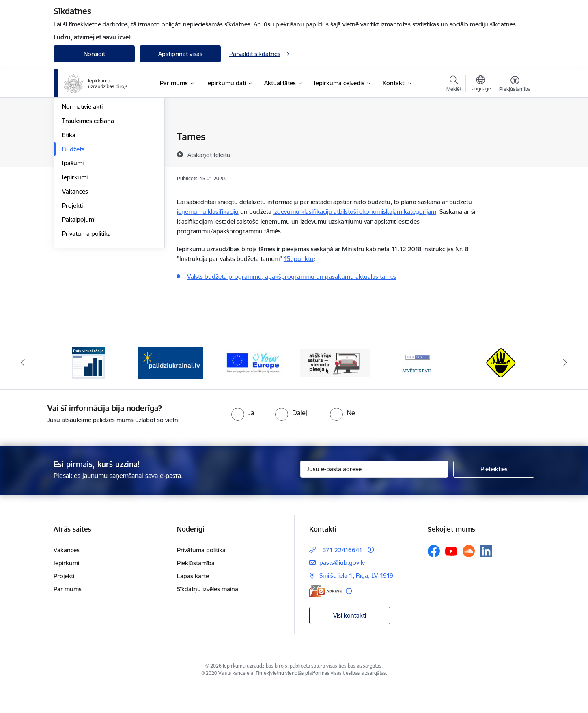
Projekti (72, 292)
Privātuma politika (86, 320)
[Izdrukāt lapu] (515, 133)
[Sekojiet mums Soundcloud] (469, 579)
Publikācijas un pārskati (94, 180)
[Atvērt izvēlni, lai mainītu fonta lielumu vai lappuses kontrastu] (515, 85)
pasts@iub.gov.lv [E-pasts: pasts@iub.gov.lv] (342, 590)
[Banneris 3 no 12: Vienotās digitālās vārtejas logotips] (253, 390)
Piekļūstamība (196, 591)
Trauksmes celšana (88, 208)
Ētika (69, 222)
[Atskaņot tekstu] (209, 155)
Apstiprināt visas (180, 54)
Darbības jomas (83, 165)
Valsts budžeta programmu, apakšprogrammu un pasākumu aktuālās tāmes (292, 277)
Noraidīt (94, 54)
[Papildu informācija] (371, 577)
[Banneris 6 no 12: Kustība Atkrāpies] (500, 390)
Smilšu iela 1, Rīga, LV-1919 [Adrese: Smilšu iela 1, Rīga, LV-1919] (356, 603)
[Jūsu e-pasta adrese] (374, 497)
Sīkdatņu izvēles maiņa (208, 617)
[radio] (243, 440)
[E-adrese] (325, 619)
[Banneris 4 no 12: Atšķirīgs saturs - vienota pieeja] (335, 390)
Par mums (68, 617)
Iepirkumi (75, 264)
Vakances (75, 278)
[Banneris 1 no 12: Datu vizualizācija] (88, 390)
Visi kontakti (350, 643)
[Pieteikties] (494, 497)
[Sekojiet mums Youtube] (451, 578)
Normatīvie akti (82, 193)
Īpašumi (73, 250)
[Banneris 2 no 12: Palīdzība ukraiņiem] (171, 390)
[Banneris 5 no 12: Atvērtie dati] (417, 390)
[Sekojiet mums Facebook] (434, 579)
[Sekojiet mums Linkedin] (486, 579)
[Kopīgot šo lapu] (515, 154)
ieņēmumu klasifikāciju (208, 212)
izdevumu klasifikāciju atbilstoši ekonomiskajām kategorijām (355, 212)
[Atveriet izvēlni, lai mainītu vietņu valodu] (480, 84)
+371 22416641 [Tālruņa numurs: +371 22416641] (341, 578)
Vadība (71, 137)
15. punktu (299, 259)
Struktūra (75, 151)
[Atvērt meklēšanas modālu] (454, 85)
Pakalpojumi (79, 306)
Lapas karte (193, 604)
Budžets (73, 236)
